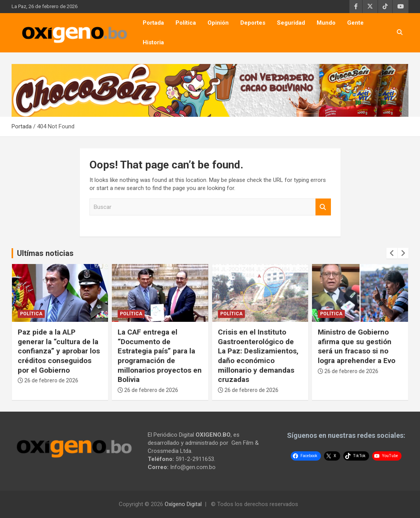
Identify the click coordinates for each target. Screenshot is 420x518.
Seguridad (291, 23)
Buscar (323, 207)
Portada (153, 23)
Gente (355, 23)
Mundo (326, 23)
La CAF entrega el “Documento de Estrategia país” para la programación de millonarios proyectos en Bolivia (160, 356)
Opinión (218, 23)
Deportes (253, 23)
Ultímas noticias (45, 253)
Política (186, 23)
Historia (153, 42)
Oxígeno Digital (183, 504)
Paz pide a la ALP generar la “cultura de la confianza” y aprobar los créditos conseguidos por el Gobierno (59, 351)
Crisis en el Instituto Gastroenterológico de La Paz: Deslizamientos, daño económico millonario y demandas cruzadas (258, 356)
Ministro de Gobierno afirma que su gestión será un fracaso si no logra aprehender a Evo (357, 346)
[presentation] (392, 253)
